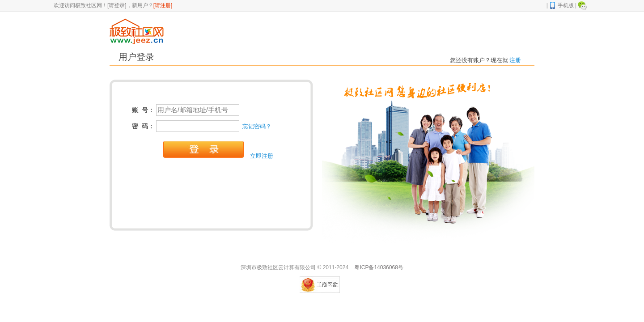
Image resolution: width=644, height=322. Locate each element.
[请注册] (163, 5)
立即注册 (262, 156)
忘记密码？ (257, 126)
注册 (515, 60)
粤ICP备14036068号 (379, 267)
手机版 (561, 5)
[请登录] (117, 5)
